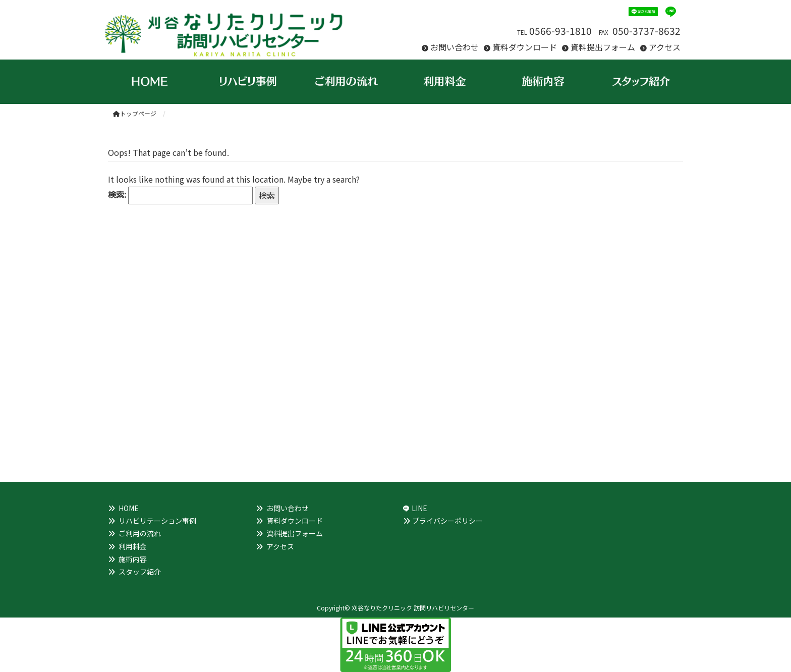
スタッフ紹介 (140, 572)
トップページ (135, 113)
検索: (117, 194)
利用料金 (133, 546)
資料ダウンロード (525, 47)
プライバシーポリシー (447, 521)
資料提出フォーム (603, 47)
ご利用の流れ (140, 533)
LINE (419, 508)
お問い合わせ (455, 47)
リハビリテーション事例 (157, 521)
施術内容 (133, 559)
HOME (129, 508)
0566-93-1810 (560, 31)
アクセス (665, 47)
